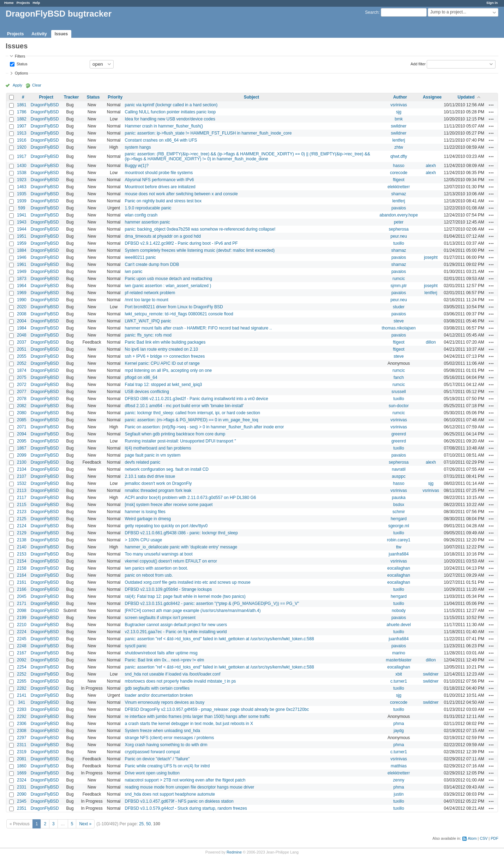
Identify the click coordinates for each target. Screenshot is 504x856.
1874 (22, 370)
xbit (399, 674)
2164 (22, 575)
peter (399, 222)
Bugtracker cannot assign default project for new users (176, 625)
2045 (22, 596)
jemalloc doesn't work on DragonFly (158, 483)
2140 (22, 547)
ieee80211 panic (140, 257)
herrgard (399, 519)
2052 (22, 363)
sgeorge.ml (399, 526)
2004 (22, 321)
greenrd (399, 434)
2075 (22, 378)
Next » (85, 824)
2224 (22, 632)
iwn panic (133, 272)
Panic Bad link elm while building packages (165, 342)
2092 (22, 660)
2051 (22, 349)
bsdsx (399, 505)
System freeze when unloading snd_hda (162, 731)
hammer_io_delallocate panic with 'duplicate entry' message (181, 547)
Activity (39, 34)
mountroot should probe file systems (159, 173)
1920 (22, 147)
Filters (20, 56)
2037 (22, 342)
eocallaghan (399, 568)
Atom (472, 838)
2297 (22, 738)
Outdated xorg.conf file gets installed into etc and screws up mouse (187, 582)
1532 (22, 483)
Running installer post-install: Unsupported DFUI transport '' (180, 441)
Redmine (234, 852)
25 (141, 824)
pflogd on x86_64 (141, 378)
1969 (22, 293)
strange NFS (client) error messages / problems (169, 738)
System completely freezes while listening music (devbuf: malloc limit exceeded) (200, 250)
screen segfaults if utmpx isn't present (160, 618)
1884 (22, 250)
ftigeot (399, 180)
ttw (399, 547)
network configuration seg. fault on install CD (166, 469)
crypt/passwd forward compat (152, 752)
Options (21, 73)
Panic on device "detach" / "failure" (157, 759)
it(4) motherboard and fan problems (158, 448)
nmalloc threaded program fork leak (158, 491)
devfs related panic (142, 462)
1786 (22, 112)
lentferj (399, 140)
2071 (22, 427)
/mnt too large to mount (146, 300)
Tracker (71, 97)
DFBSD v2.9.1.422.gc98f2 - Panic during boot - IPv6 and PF (181, 243)
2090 (22, 794)
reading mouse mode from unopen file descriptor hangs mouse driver (189, 787)
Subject (251, 97)
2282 (22, 688)
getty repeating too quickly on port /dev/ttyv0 (166, 526)
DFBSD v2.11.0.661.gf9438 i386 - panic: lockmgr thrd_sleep (181, 533)
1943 (22, 222)
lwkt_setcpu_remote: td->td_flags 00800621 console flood (179, 314)
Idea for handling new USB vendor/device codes (170, 119)
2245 (22, 639)
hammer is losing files (145, 512)
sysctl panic (136, 646)
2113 (22, 491)
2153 (22, 554)
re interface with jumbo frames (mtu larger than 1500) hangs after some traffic (197, 717)
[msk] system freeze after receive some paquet (169, 505)
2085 (22, 420)
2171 (22, 604)
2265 (22, 681)
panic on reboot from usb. (149, 575)
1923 (22, 180)
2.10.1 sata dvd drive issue (150, 476)
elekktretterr (399, 187)
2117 (22, 498)
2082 (22, 406)
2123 (22, 512)
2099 (22, 455)
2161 (22, 582)
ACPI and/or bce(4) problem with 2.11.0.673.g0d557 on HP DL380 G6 (190, 498)
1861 (22, 105)
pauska (399, 498)
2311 (22, 745)
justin (399, 794)
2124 (22, 526)
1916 (22, 140)
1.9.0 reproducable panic (148, 208)
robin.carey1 (399, 540)
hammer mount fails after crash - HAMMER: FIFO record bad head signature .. (198, 328)
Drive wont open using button (152, 773)
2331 (22, 787)
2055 (22, 356)
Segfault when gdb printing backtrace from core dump (175, 434)
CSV (484, 838)
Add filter (418, 64)
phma (399, 724)
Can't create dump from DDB (152, 264)
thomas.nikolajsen (399, 328)
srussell (399, 392)
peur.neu (399, 236)
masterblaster (399, 660)
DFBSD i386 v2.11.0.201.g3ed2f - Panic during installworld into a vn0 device (196, 399)
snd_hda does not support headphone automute (170, 794)
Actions (491, 105)
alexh (431, 166)
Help (37, 3)
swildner (399, 126)
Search (372, 12)
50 (148, 824)
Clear (37, 85)
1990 (22, 300)
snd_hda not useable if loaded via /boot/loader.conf (172, 674)
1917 (22, 156)
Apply (17, 85)
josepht (431, 257)
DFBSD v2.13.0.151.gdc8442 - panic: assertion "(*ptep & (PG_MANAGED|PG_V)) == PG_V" (212, 604)
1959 (22, 243)
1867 (22, 448)
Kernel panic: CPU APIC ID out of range (162, 363)
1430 (22, 166)
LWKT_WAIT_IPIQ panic (148, 321)
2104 (22, 469)
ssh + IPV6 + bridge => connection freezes (165, 356)
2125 (22, 519)
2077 (22, 392)
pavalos (399, 208)
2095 (22, 441)
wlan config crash (141, 215)
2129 (22, 533)
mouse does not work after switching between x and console (181, 194)
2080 (22, 413)
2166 (22, 589)
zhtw (399, 147)
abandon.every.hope (399, 215)
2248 (22, 646)
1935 (22, 194)
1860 (22, 766)
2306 (22, 724)
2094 (22, 434)
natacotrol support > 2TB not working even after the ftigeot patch (185, 780)
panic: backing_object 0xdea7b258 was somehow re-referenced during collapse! (200, 229)
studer (399, 307)
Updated (466, 97)
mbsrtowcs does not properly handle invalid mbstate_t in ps (180, 681)
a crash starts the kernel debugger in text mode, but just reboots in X (189, 724)
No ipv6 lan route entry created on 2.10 (161, 349)
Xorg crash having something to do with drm (166, 745)
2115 (22, 505)
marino (399, 653)
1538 (22, 173)
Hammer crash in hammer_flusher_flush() (164, 126)
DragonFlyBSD (45, 105)
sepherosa (399, 229)
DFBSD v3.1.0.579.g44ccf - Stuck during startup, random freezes (186, 808)
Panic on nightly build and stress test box (163, 201)
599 (22, 208)
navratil (399, 469)
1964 (22, 286)
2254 (22, 667)
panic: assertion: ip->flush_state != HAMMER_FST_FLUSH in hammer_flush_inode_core (208, 133)
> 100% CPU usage (143, 540)
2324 (22, 780)
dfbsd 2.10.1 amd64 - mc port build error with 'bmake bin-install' (184, 406)
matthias (399, 766)
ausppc (399, 476)
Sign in (492, 3)
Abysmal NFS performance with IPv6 (159, 180)
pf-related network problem (150, 293)
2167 (22, 653)
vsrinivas (399, 105)
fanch (399, 378)
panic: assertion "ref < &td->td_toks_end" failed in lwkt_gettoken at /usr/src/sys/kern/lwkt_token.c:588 (219, 639)
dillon (431, 342)
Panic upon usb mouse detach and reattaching (168, 279)
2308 (22, 731)
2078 (22, 399)
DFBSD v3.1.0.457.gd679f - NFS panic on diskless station (179, 801)
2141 (22, 695)
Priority (115, 97)
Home (9, 3)
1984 (22, 328)
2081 (22, 759)
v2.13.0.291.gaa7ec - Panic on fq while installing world (176, 632)
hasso (399, 166)
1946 (22, 257)
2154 (22, 561)
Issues (61, 34)
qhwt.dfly (399, 156)
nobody (399, 611)
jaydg (399, 731)
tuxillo (399, 243)
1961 (22, 264)
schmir (399, 512)
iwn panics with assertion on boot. (156, 568)
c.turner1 (399, 681)
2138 (22, 540)
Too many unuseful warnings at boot (158, 554)
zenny (399, 780)
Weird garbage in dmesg (148, 519)
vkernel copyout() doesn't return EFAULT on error (171, 561)
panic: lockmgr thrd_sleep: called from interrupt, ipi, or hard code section (192, 413)
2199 (22, 618)
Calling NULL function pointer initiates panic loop (170, 112)
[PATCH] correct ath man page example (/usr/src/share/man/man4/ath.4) (193, 611)
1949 (22, 272)
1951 (22, 236)
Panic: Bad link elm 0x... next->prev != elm (164, 660)
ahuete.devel (399, 625)
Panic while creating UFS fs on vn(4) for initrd (167, 766)
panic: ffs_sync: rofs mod (148, 335)
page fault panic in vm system (152, 455)
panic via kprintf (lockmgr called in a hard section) (171, 105)
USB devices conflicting (147, 392)
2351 (22, 808)
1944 (22, 229)
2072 (22, 385)
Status (22, 64)
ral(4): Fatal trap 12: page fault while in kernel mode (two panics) (185, 596)
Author (400, 97)
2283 (22, 709)
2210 (22, 625)
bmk (399, 119)
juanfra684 (399, 554)
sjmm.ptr (399, 286)
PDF (494, 838)
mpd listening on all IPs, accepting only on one (168, 370)
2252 (22, 674)
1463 (22, 187)
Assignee (432, 97)
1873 (22, 279)
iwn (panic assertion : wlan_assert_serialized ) (168, 286)
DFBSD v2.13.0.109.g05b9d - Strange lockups (168, 589)
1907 (22, 126)
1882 (22, 119)
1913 (22, 133)
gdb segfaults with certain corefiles (157, 688)
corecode (399, 173)
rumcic (399, 279)
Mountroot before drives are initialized (160, 187)
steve (399, 321)
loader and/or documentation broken (159, 695)
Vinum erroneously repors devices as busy (164, 702)
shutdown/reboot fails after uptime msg (161, 653)
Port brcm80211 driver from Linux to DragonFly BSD (174, 307)
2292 (22, 717)
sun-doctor (399, 406)
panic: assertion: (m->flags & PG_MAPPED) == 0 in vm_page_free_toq (191, 420)
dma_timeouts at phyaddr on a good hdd (163, 236)
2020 (22, 307)
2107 (22, 476)
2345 (22, 801)
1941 (22, 215)
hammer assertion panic (147, 222)
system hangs (138, 147)
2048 (22, 335)
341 (22, 702)
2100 (22, 462)
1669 (22, 773)
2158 (22, 568)
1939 (22, 201)
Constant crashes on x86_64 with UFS (161, 140)
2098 (22, 611)
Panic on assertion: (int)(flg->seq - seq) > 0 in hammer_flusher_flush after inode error (204, 427)
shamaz (399, 194)
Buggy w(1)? (136, 166)
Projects (23, 3)
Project (46, 97)
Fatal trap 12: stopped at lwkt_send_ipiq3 (163, 385)
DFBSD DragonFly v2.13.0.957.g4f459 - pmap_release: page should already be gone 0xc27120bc (217, 709)
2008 (22, 314)
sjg (399, 112)
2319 (22, 752)
